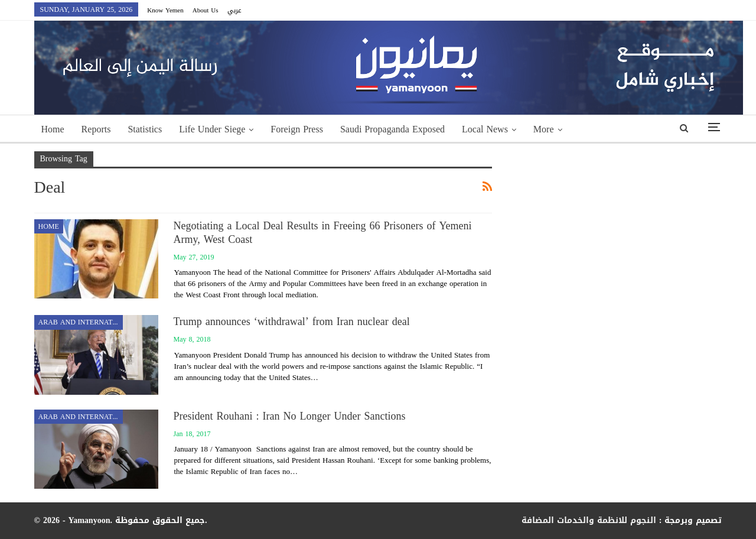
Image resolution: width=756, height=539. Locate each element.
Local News (485, 129)
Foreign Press (297, 129)
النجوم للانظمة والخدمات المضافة (589, 520)
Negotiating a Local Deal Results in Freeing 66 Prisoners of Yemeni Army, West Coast (323, 233)
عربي (234, 10)
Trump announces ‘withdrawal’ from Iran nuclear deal (292, 322)
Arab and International (81, 322)
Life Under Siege (212, 129)
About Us (206, 10)
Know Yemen (165, 10)
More (544, 129)
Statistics (145, 129)
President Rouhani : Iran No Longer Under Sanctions (290, 416)
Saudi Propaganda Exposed (392, 129)
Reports (96, 129)
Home (53, 129)
